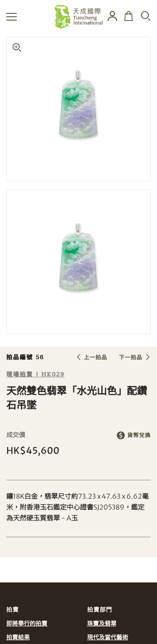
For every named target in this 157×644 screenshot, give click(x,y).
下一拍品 (131, 357)
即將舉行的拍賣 (27, 623)
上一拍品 (95, 357)
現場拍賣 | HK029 (35, 375)
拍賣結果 (18, 637)
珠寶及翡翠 (102, 623)
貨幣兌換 (139, 435)
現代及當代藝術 (108, 637)
